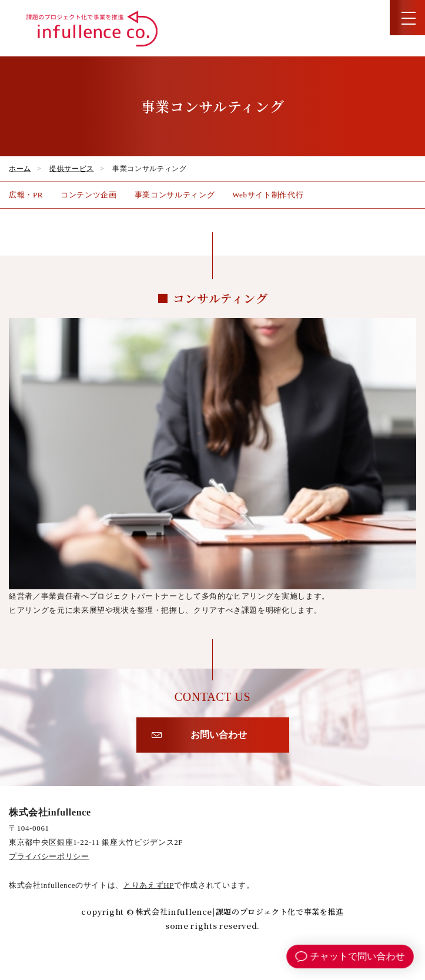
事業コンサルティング (175, 195)
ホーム (20, 169)
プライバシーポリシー (49, 856)
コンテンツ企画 (89, 195)
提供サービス (72, 169)
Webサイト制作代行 (268, 195)
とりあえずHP (149, 885)
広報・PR (26, 195)
